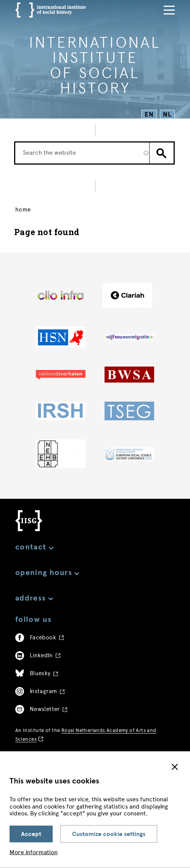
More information (34, 852)
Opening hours (47, 573)
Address (34, 598)
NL (167, 115)
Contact (34, 547)
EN (149, 115)
